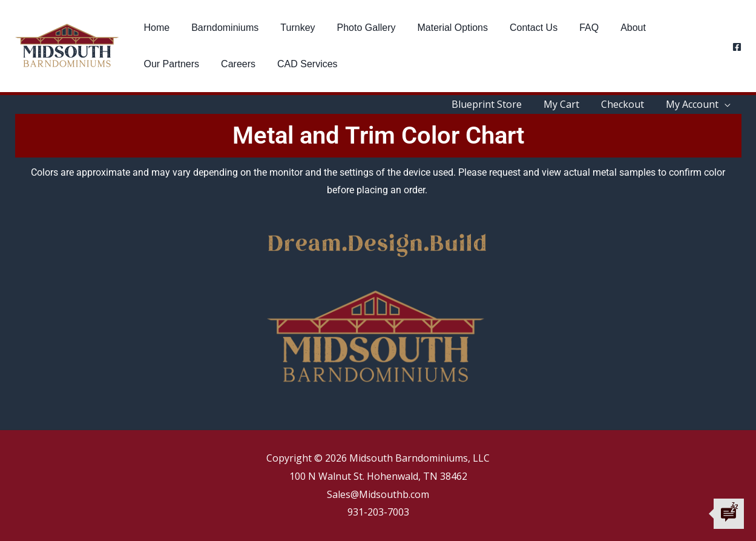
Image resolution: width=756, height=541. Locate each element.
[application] (726, 104)
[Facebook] (737, 46)
